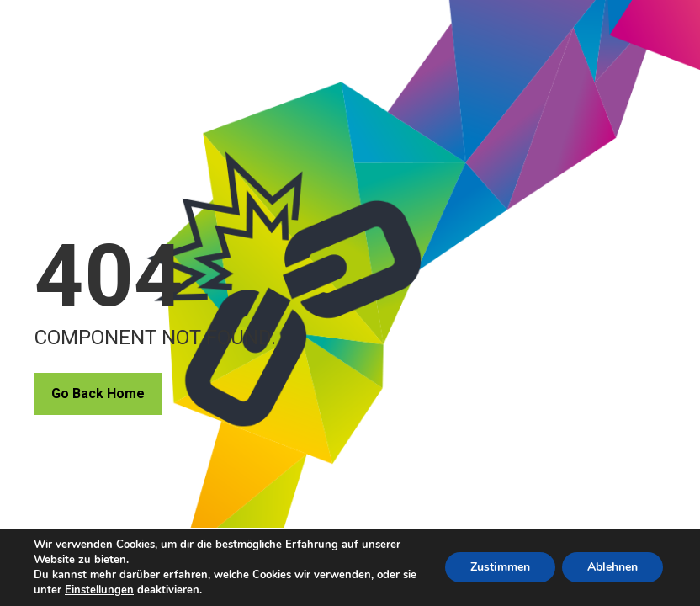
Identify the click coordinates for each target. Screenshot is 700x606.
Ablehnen (612, 567)
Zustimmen (500, 567)
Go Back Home (98, 393)
